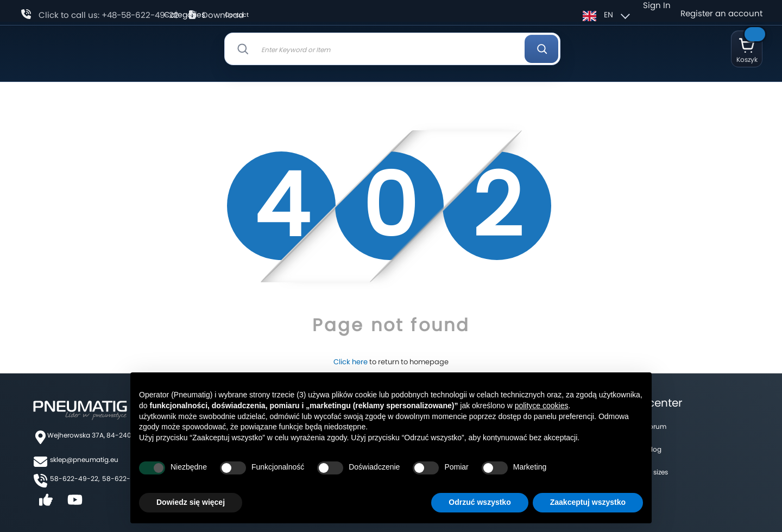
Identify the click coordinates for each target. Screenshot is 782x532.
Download (223, 15)
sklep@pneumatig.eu (84, 460)
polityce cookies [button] (542, 406)
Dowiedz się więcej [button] (191, 502)
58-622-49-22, (75, 479)
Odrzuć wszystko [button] (480, 502)
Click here (351, 362)
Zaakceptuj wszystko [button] (588, 502)
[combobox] (392, 49)
